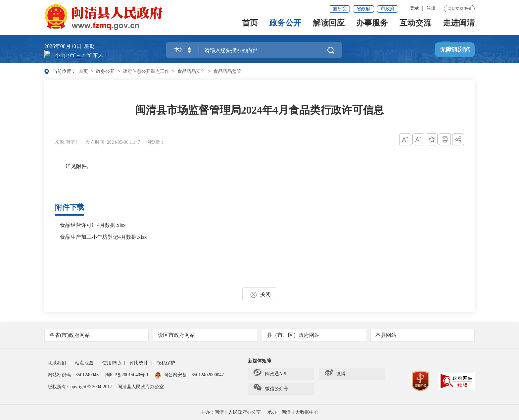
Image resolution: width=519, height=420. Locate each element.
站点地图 (84, 363)
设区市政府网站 (205, 335)
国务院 (339, 9)
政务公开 (285, 26)
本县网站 (423, 335)
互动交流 (415, 26)
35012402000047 (208, 375)
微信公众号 (271, 389)
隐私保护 (166, 363)
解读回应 (329, 26)
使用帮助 (112, 363)
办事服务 (372, 26)
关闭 (260, 294)
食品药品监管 (227, 71)
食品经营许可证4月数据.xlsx (93, 225)
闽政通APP (271, 374)
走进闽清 (459, 26)
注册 (431, 8)
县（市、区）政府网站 (314, 335)
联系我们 (57, 363)
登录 (414, 8)
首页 (250, 26)
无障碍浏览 (455, 50)
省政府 (363, 9)
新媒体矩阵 (259, 361)
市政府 (388, 9)
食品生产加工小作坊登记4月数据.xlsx (103, 237)
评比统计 (139, 363)
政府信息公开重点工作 (146, 71)
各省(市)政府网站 (97, 335)
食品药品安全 (191, 71)
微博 (335, 374)
